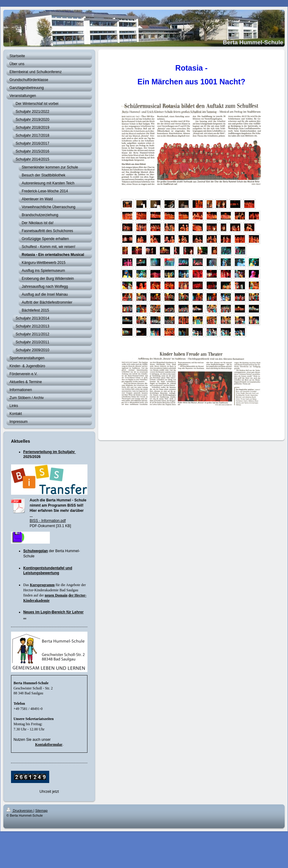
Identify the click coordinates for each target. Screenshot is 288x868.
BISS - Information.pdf (48, 521)
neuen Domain (56, 595)
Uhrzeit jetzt (49, 792)
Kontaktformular (49, 744)
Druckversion (20, 811)
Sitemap (41, 811)
